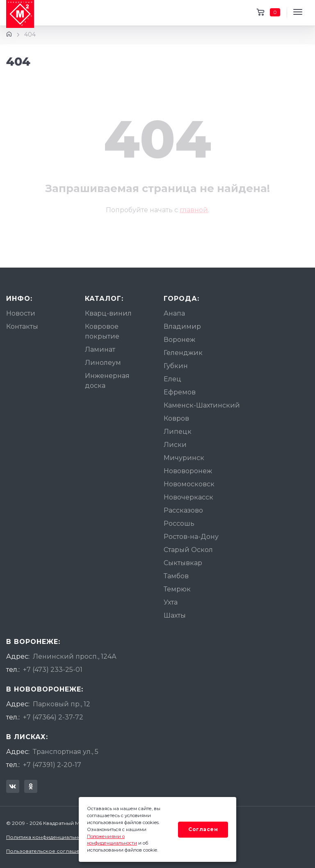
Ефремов (180, 392)
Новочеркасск (188, 497)
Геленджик (183, 353)
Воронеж (179, 340)
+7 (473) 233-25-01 (53, 670)
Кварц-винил (108, 313)
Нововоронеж (188, 471)
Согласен (203, 829)
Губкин (176, 366)
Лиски (175, 445)
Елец (172, 379)
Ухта (171, 602)
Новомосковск (189, 484)
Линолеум (103, 363)
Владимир (182, 326)
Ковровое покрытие (102, 331)
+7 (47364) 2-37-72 (53, 717)
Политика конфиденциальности (48, 837)
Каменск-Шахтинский (202, 405)
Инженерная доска (107, 381)
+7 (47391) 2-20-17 (52, 765)
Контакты (22, 326)
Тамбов (176, 576)
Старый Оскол (188, 550)
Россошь (179, 523)
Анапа (174, 313)
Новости (21, 313)
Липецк (178, 432)
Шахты (175, 615)
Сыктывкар (183, 563)
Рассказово (183, 510)
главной (194, 210)
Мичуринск (184, 458)
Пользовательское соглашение (48, 851)
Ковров (176, 418)
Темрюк (177, 589)
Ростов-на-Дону (191, 537)
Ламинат (100, 349)
